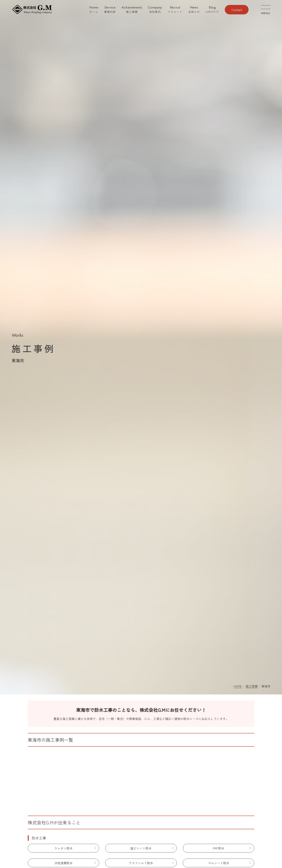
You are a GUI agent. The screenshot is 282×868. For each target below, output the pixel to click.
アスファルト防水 (141, 863)
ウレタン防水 (63, 848)
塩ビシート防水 (141, 848)
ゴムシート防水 (219, 863)
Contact (237, 10)
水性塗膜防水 (63, 863)
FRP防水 (219, 848)
